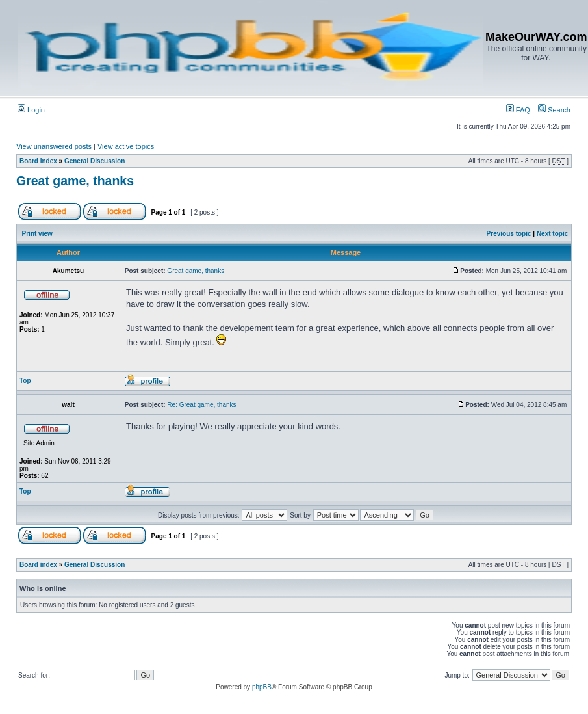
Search (554, 110)
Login (31, 110)
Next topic (552, 234)
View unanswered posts (54, 146)
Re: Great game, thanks (201, 405)
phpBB (262, 687)
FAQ (518, 110)
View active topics (126, 146)
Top (25, 381)
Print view (37, 234)
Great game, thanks (75, 181)
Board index (38, 161)
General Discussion (95, 161)
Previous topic (509, 234)
